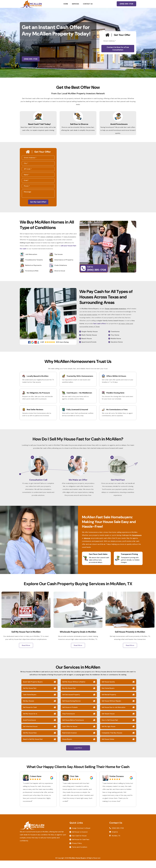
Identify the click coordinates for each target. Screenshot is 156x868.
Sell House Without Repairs (111, 708)
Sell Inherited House (30, 734)
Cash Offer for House (70, 734)
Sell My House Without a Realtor (74, 689)
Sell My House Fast (30, 696)
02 (72, 462)
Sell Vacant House (108, 721)
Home (66, 4)
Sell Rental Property (109, 702)
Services (75, 4)
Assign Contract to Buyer (81, 836)
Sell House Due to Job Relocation (114, 715)
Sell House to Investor (80, 839)
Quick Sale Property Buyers (33, 689)
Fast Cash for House (79, 843)
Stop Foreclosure (68, 721)
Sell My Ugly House (108, 734)
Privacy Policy (77, 851)
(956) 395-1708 (126, 4)
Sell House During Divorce (71, 708)
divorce (87, 546)
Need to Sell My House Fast (33, 747)
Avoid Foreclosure (118, 126)
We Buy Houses (29, 708)
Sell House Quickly (108, 689)
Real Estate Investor (70, 740)
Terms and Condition (80, 855)
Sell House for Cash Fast (81, 847)
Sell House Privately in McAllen (130, 639)
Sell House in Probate (70, 715)
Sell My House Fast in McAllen (26, 639)
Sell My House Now (30, 740)
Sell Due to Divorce (78, 126)
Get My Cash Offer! (38, 206)
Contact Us (88, 4)
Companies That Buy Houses (112, 740)
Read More (26, 653)
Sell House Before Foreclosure (73, 728)
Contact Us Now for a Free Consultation (118, 49)
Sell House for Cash (30, 715)
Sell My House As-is (30, 721)
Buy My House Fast (69, 696)
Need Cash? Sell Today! (38, 126)
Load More (78, 755)
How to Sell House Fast (110, 728)
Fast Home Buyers (108, 696)
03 (112, 462)
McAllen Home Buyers (78, 865)
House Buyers (67, 747)
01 (32, 462)
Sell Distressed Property (71, 702)
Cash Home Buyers (30, 702)
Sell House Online (108, 747)
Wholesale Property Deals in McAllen (78, 639)
